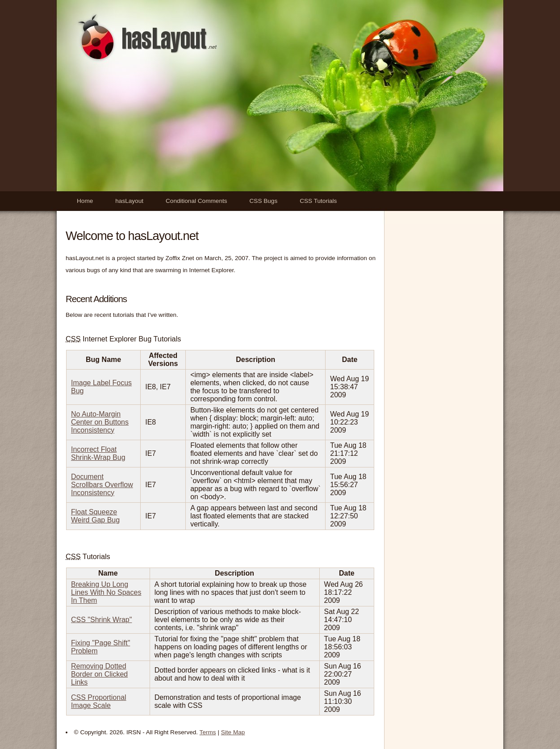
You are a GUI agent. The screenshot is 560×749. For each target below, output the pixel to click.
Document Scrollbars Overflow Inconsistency (102, 485)
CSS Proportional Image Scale (99, 701)
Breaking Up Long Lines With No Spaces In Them (106, 592)
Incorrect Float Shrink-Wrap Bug (98, 453)
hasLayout (129, 201)
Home (85, 201)
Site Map (233, 732)
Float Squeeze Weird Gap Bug (95, 516)
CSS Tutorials (318, 201)
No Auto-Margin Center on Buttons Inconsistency (100, 422)
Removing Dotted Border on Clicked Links (99, 674)
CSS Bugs (264, 201)
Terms (208, 732)
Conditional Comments (196, 201)
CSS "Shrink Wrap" (101, 620)
